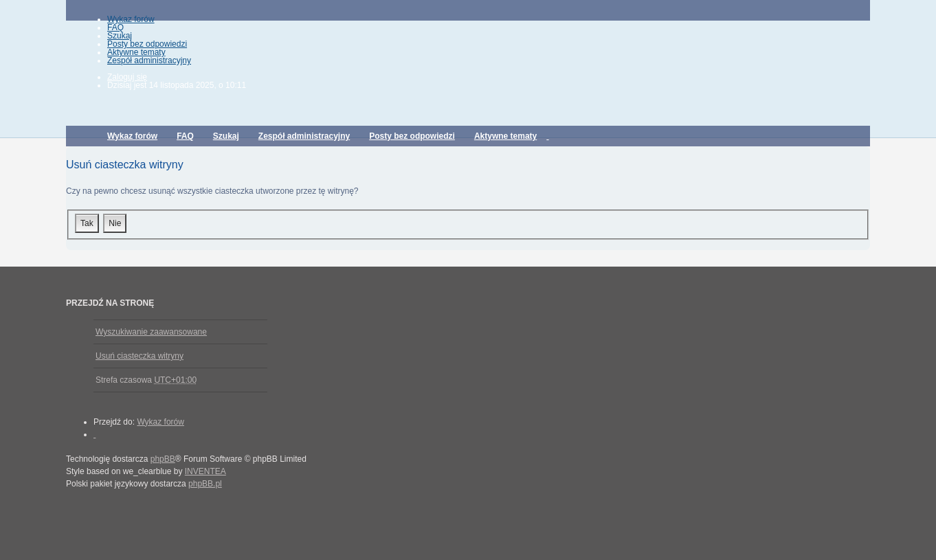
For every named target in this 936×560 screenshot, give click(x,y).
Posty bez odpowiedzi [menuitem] (147, 44)
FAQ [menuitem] (115, 27)
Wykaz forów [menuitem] (131, 19)
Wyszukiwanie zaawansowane (151, 332)
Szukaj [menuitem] (120, 36)
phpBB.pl (205, 484)
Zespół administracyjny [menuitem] (149, 60)
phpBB (163, 459)
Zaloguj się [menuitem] (127, 77)
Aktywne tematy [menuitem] (136, 52)
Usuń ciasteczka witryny (140, 356)
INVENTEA (205, 471)
